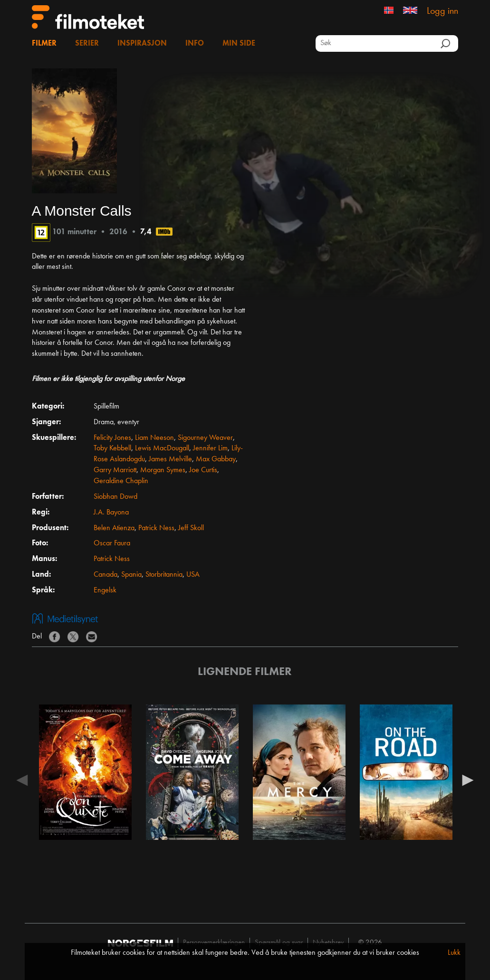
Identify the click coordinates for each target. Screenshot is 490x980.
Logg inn (442, 11)
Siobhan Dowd (115, 497)
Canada (106, 575)
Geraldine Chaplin (121, 481)
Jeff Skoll (191, 528)
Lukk (454, 953)
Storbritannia (164, 575)
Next (468, 780)
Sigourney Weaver (205, 438)
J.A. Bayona (111, 513)
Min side (239, 44)
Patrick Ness (156, 528)
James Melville (170, 459)
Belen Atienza (114, 528)
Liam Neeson (154, 438)
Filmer (44, 44)
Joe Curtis (203, 470)
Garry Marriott (115, 470)
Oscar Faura (112, 543)
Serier (87, 44)
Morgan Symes (163, 470)
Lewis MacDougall (162, 448)
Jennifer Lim (210, 448)
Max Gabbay (216, 459)
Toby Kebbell (112, 448)
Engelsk (105, 590)
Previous (22, 780)
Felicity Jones (112, 438)
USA (193, 575)
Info (195, 44)
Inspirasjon (142, 44)
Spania (131, 575)
